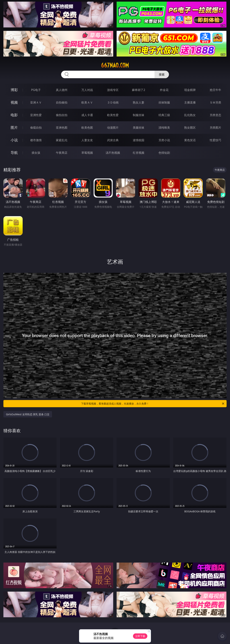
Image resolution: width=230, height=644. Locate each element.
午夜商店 (62, 153)
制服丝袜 (139, 115)
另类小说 (164, 140)
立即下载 (140, 636)
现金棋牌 (190, 90)
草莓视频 (87, 153)
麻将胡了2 (138, 90)
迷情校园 (139, 140)
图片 (14, 127)
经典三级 (164, 115)
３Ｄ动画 (113, 102)
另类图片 (215, 128)
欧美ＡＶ (87, 102)
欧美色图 (87, 128)
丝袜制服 (164, 102)
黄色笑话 (190, 140)
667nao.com (115, 65)
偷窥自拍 (36, 128)
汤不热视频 (113, 153)
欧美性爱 (113, 115)
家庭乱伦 (62, 140)
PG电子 (36, 90)
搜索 (162, 74)
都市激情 (36, 140)
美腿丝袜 (139, 128)
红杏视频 (139, 153)
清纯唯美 (164, 128)
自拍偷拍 (62, 102)
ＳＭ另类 (215, 102)
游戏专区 (113, 90)
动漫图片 (113, 128)
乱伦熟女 (190, 115)
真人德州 (62, 90)
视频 (14, 102)
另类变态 (215, 115)
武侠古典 (113, 140)
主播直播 (190, 102)
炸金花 (164, 90)
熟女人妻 (139, 102)
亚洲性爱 (36, 115)
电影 (14, 115)
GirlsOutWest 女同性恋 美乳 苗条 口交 (28, 414)
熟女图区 (190, 128)
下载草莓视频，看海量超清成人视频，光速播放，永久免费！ (153, 404)
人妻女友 (87, 140)
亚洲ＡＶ (36, 102)
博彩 (14, 90)
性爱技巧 (215, 140)
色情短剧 (164, 153)
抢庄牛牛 (215, 90)
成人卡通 (87, 115)
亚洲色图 (62, 128)
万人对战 (87, 90)
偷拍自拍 (62, 115)
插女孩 (36, 153)
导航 (14, 153)
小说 (14, 140)
